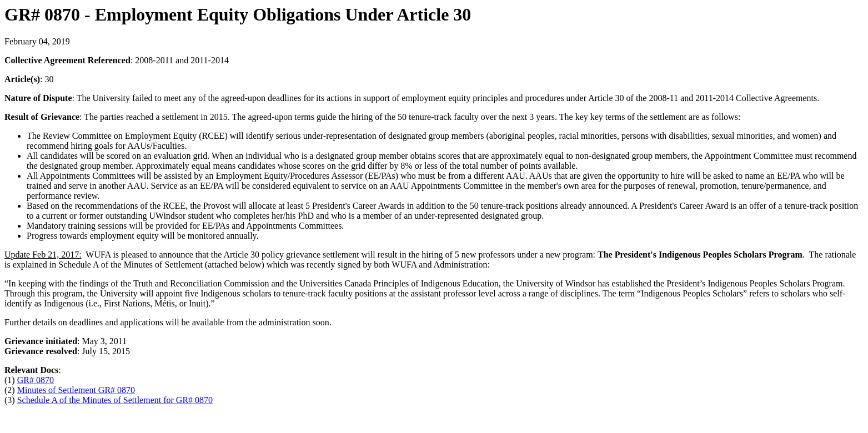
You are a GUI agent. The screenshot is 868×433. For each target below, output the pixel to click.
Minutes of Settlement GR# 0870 (76, 390)
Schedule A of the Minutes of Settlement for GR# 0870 (115, 400)
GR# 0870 (36, 380)
